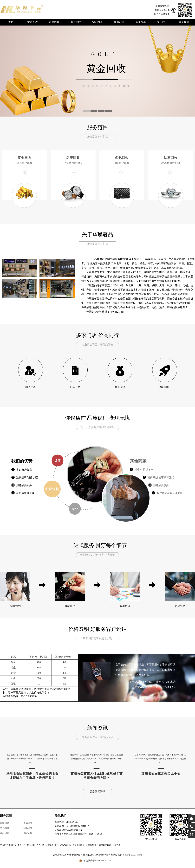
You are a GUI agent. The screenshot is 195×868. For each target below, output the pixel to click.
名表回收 (73, 158)
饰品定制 (28, 833)
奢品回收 (5, 833)
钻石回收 (171, 158)
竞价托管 (117, 845)
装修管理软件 (78, 845)
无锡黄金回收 (52, 845)
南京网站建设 (105, 845)
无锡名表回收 (65, 845)
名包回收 (122, 158)
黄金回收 (24, 158)
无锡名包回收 (92, 845)
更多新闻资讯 (97, 792)
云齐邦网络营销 (114, 855)
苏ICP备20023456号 (132, 855)
